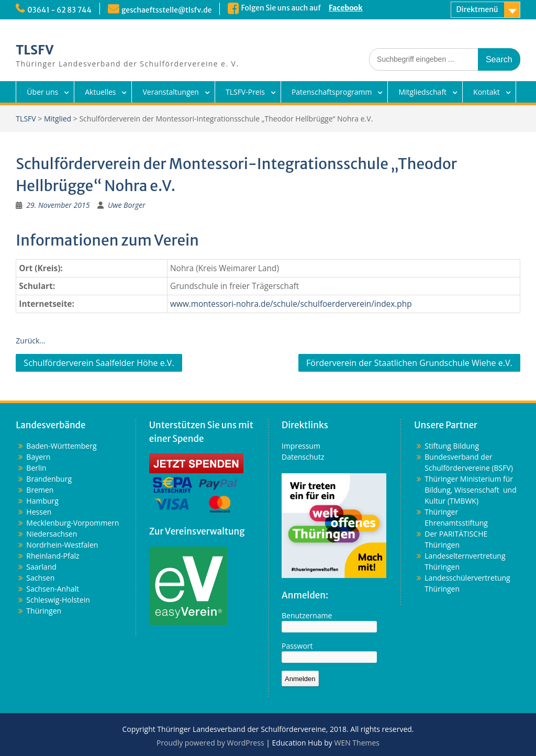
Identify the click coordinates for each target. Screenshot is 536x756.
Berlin (36, 468)
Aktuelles (100, 92)
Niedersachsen (52, 534)
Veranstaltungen (170, 92)
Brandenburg (49, 479)
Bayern (38, 457)
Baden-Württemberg (61, 446)
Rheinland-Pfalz (53, 556)
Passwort (297, 646)
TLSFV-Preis (245, 92)
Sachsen (40, 578)
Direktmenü (477, 9)
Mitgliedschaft (422, 92)
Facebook (347, 8)
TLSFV (35, 50)
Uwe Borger (127, 205)
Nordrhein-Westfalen (62, 545)
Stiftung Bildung (452, 446)
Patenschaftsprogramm (332, 92)
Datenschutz (303, 457)
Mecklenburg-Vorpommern (72, 523)
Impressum (301, 446)
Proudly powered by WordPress (210, 743)
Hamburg (42, 501)
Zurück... (30, 341)
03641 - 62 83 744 (59, 10)
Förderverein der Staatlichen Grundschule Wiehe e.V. (409, 363)
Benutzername (307, 615)
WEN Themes (357, 743)
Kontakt (487, 92)
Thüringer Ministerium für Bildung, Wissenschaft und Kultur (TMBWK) (470, 490)
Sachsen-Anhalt (53, 589)
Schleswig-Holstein (58, 600)
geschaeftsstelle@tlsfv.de (167, 10)
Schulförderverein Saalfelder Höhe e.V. (99, 363)
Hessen (39, 512)
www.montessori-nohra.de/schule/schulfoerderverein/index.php (291, 304)
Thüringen (44, 611)
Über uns (42, 92)
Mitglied (58, 119)
